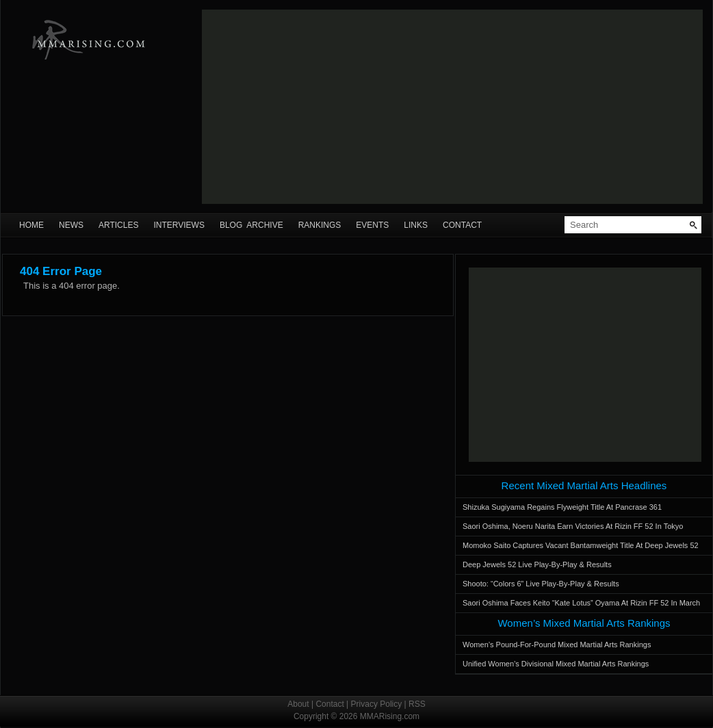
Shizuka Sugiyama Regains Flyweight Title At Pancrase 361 (562, 507)
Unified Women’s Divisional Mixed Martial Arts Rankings (556, 664)
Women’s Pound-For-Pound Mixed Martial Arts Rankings (557, 645)
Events (372, 225)
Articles (118, 225)
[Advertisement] (452, 107)
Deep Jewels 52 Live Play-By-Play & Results (537, 564)
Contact (462, 225)
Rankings (320, 225)
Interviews (179, 225)
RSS (417, 704)
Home (31, 225)
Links (416, 225)
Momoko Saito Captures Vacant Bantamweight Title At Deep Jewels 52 (581, 545)
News (71, 225)
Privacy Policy (377, 704)
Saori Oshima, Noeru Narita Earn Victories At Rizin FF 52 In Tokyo (573, 526)
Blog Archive (251, 225)
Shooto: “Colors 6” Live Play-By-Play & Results (541, 584)
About (298, 704)
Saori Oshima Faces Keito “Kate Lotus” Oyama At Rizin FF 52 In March (581, 603)
